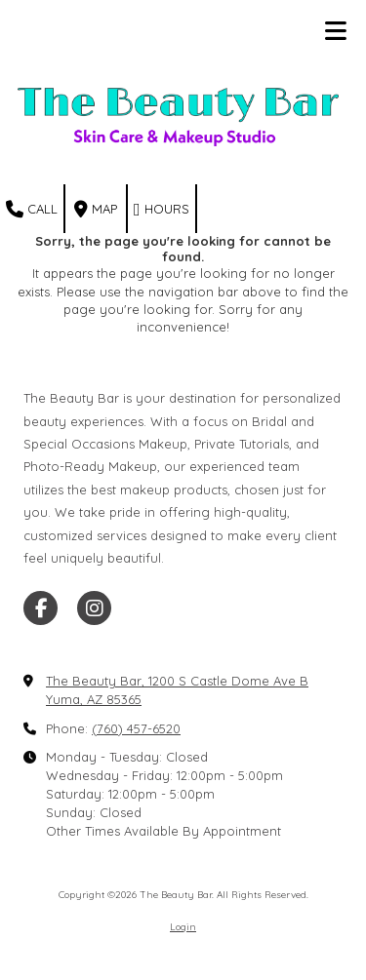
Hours (162, 210)
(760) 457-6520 (136, 728)
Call (32, 210)
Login (183, 927)
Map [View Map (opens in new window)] (96, 210)
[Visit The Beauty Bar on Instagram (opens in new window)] (94, 608)
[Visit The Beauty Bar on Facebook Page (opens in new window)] (41, 608)
